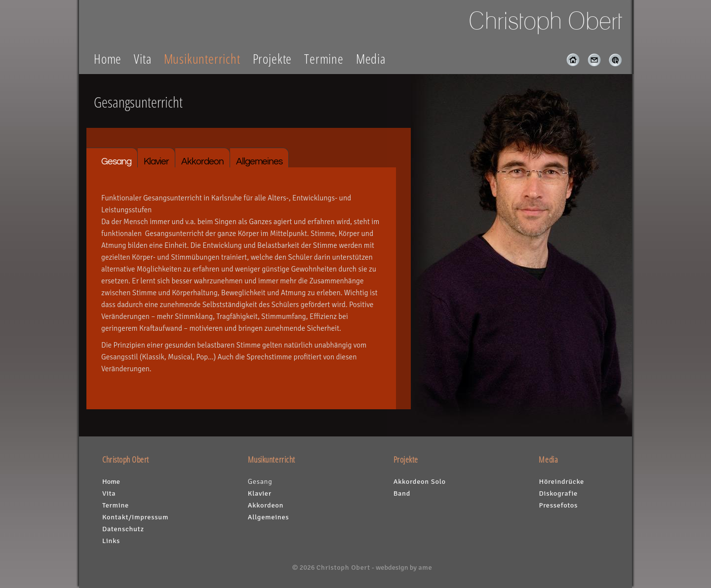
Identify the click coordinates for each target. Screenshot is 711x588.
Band (402, 493)
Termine (324, 59)
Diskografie (558, 493)
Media (371, 59)
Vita (142, 59)
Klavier (156, 161)
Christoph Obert (343, 567)
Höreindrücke (561, 481)
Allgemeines (259, 161)
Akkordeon (202, 161)
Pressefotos (558, 505)
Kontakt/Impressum (135, 517)
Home (108, 59)
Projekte (273, 59)
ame (425, 567)
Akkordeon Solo (420, 481)
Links (111, 541)
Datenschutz (123, 529)
